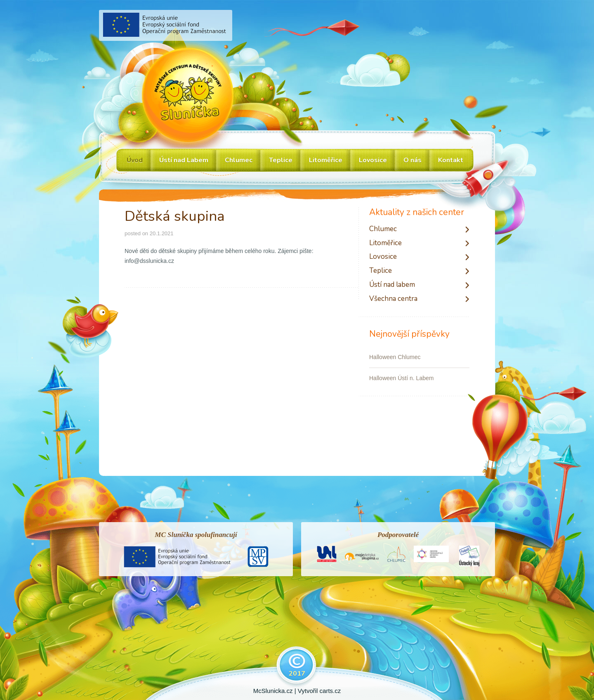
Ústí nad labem (392, 285)
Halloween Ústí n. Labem (401, 378)
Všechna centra (393, 299)
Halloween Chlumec (395, 357)
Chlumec (383, 229)
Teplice (381, 271)
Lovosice (383, 257)
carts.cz (330, 691)
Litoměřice (385, 243)
